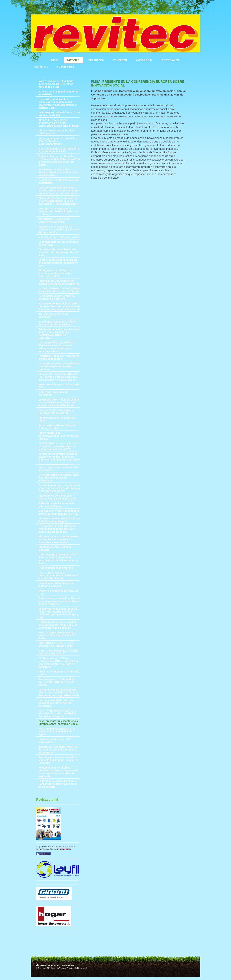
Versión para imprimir (48, 965)
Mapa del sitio (68, 965)
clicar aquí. (65, 849)
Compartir (43, 854)
